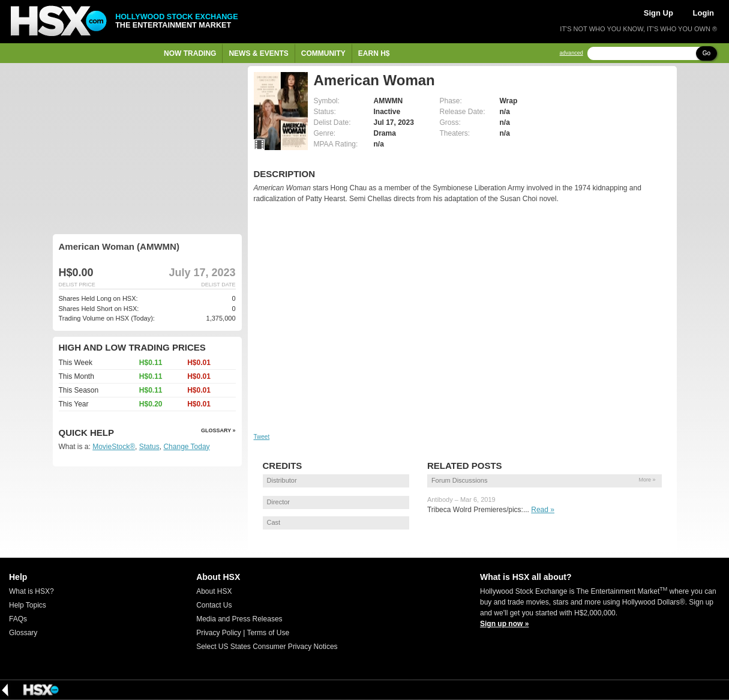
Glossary (23, 633)
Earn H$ (374, 53)
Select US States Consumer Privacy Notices (267, 647)
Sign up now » (504, 624)
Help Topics (28, 605)
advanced (571, 53)
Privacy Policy (219, 633)
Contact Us (214, 605)
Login (703, 13)
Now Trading (190, 53)
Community (323, 53)
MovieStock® (114, 447)
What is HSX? (31, 591)
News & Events (258, 53)
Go (706, 53)
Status (149, 447)
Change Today (186, 447)
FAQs (18, 619)
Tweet (262, 437)
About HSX (214, 591)
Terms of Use (268, 633)
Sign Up (658, 13)
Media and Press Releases (239, 619)
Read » (543, 510)
